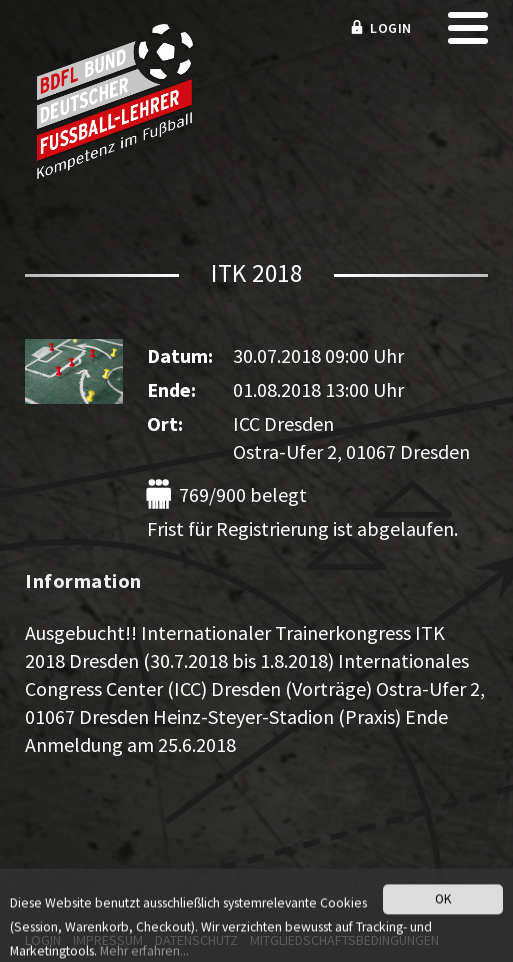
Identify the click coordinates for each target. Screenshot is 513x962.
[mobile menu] (468, 34)
